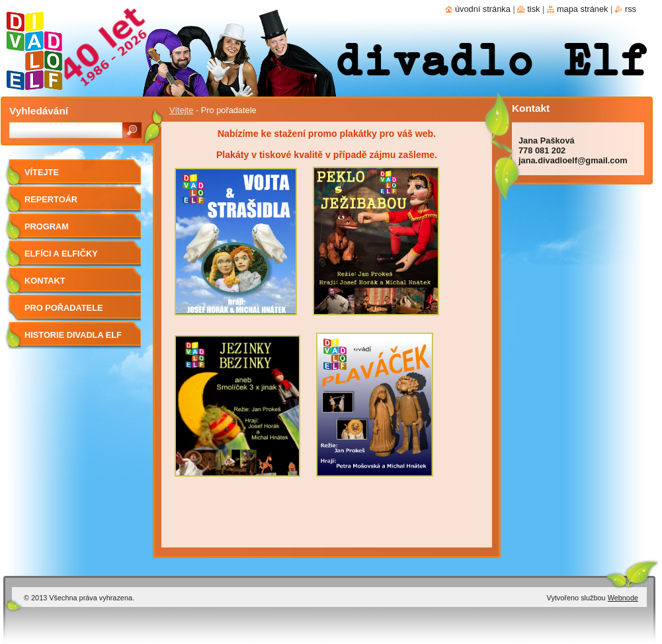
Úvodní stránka (483, 9)
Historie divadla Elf (73, 335)
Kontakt (45, 281)
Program (47, 226)
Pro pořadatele (64, 308)
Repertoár (51, 199)
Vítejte (181, 110)
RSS (631, 9)
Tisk (533, 9)
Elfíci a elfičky (61, 254)
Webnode (623, 598)
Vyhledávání (39, 111)
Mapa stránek (583, 9)
